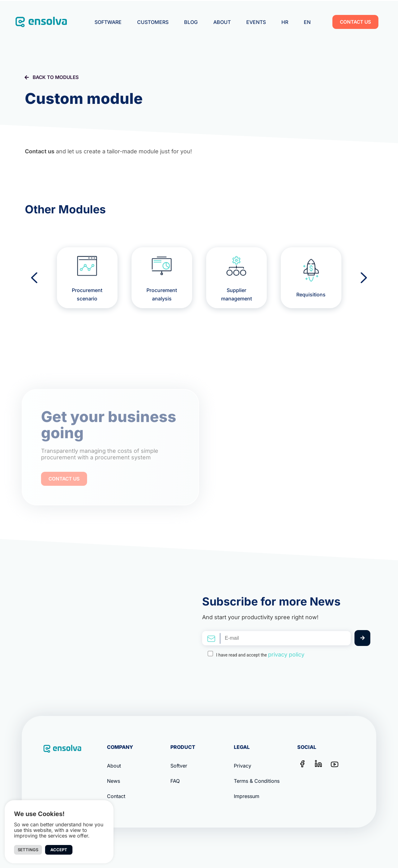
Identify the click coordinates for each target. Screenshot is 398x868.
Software (108, 22)
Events (256, 22)
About (222, 22)
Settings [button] (28, 850)
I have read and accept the (260, 654)
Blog (191, 22)
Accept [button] (59, 850)
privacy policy (286, 654)
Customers (153, 22)
